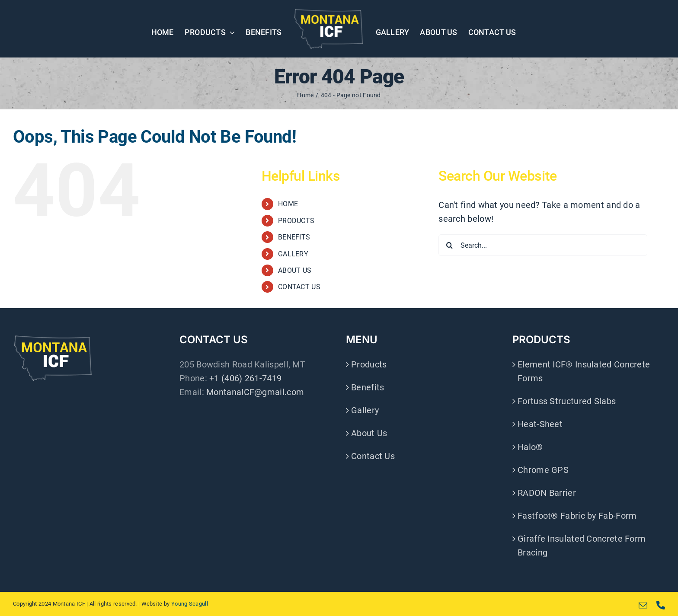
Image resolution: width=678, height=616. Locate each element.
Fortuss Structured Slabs (567, 401)
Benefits (368, 387)
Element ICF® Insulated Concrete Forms (584, 371)
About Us (369, 433)
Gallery (365, 410)
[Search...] (543, 245)
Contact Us (373, 456)
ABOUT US (295, 270)
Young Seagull (190, 604)
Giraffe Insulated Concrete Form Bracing (582, 546)
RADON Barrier (547, 493)
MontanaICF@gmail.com (255, 392)
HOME (288, 204)
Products (369, 364)
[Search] (449, 245)
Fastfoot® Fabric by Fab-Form (577, 516)
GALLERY (293, 254)
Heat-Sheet (540, 424)
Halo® (530, 447)
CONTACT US (299, 287)
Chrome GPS (543, 470)
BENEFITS (294, 237)
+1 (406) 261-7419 (245, 378)
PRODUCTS (296, 221)
